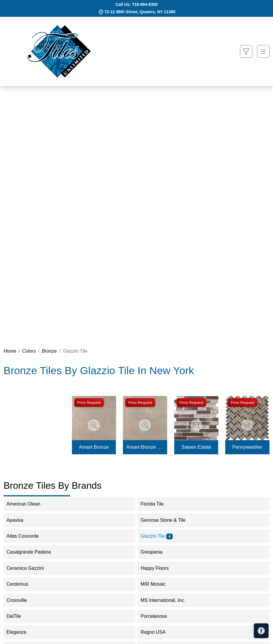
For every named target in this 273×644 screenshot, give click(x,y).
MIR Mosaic (157, 584)
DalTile (19, 616)
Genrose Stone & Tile (167, 520)
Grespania (155, 552)
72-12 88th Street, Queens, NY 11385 (140, 12)
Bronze (49, 351)
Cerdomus (22, 584)
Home (10, 351)
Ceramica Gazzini (29, 568)
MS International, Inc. (167, 600)
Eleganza (20, 632)
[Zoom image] (94, 425)
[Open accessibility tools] (261, 631)
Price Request (89, 403)
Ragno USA (157, 632)
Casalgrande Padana (33, 552)
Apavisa (19, 520)
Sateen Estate (196, 447)
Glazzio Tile (157, 536)
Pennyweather (247, 447)
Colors (29, 351)
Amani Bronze (94, 447)
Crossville (21, 600)
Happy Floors (158, 568)
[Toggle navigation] (263, 51)
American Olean (27, 504)
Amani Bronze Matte (145, 447)
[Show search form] (246, 51)
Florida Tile (156, 504)
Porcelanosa (158, 616)
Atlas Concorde (27, 536)
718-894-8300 (145, 4)
